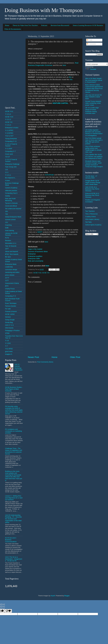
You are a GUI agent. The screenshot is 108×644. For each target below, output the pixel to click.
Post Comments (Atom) (45, 362)
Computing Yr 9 (10, 296)
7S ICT (8, 157)
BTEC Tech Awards (12, 254)
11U (7, 222)
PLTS (7, 238)
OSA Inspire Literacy (92, 219)
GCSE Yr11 (9, 111)
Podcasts (44, 25)
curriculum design (11, 270)
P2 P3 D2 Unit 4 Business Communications (11, 540)
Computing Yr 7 (10, 151)
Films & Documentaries (13, 29)
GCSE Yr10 (37, 273)
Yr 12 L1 (8, 175)
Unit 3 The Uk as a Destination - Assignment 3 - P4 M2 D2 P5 (14, 559)
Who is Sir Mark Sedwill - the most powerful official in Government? (94, 80)
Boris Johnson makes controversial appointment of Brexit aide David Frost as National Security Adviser (94, 89)
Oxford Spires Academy (93, 225)
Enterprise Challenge (12, 164)
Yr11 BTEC (9, 349)
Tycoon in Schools (11, 203)
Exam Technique (11, 303)
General (8, 317)
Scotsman (49, 65)
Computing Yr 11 (11, 141)
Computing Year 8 (11, 193)
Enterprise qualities (35, 256)
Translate (91, 69)
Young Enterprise (11, 139)
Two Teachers (90, 211)
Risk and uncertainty (36, 261)
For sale (8, 309)
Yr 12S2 (8, 343)
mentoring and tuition (12, 272)
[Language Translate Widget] (97, 64)
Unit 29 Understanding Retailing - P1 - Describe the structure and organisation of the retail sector (13, 519)
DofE (7, 228)
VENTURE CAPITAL (60, 103)
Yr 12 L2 (8, 114)
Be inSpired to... (11, 178)
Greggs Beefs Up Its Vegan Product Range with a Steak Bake (93, 182)
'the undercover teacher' (13, 209)
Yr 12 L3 (8, 119)
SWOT (40, 232)
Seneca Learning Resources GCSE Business (88, 25)
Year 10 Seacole (11, 246)
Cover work (9, 154)
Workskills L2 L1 (11, 243)
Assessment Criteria (12, 283)
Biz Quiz (8, 257)
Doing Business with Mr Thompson (44, 10)
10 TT (7, 278)
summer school (10, 220)
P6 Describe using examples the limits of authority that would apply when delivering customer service (14, 410)
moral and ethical (11, 206)
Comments (91, 44)
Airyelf (53, 596)
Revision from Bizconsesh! (60, 25)
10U (7, 211)
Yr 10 (7, 341)
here (64, 65)
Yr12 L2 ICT (9, 136)
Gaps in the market (35, 249)
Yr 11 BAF (9, 149)
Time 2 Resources (91, 214)
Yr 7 (7, 346)
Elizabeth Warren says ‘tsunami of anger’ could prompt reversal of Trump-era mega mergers (94, 164)
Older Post (75, 357)
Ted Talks (88, 222)
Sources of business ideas (38, 251)
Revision (8, 241)
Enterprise (32, 254)
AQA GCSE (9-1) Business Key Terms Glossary (92, 189)
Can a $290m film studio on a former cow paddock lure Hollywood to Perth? (94, 156)
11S (6, 170)
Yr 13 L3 (8, 125)
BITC (7, 286)
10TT (7, 249)
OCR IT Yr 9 (9, 325)
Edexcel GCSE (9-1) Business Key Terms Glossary (92, 195)
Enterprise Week (11, 264)
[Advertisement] (54, 346)
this (70, 77)
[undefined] (8, 611)
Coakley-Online (90, 217)
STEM (7, 333)
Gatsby (8, 196)
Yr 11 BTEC (9, 130)
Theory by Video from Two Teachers (25, 25)
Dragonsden (40, 65)
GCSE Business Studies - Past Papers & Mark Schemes (14, 389)
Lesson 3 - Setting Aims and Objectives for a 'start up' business (14, 498)
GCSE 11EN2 (10, 314)
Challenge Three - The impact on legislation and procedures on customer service (14, 451)
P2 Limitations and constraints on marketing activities (13, 431)
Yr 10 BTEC (9, 133)
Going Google (10, 320)
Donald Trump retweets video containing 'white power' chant (93, 103)
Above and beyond (12, 251)
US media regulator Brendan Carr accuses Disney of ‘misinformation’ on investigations (94, 133)
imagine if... (9, 354)
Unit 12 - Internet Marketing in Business (18, 367)
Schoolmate (49, 175)
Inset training (9, 230)
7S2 (6, 214)
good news (9, 351)
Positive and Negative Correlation (93, 201)
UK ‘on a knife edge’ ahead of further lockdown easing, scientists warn (92, 110)
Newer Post (33, 357)
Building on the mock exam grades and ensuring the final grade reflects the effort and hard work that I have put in (14, 476)
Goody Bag (9, 322)
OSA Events (9, 328)
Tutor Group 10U (11, 167)
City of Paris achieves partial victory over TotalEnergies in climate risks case (93, 149)
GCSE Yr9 (46, 273)
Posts (89, 40)
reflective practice (11, 191)
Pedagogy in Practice (12, 330)
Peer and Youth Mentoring (10, 199)
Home (7, 25)
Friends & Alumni (11, 311)
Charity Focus (10, 289)
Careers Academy (11, 188)
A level (7, 180)
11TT (7, 280)
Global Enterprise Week (13, 217)
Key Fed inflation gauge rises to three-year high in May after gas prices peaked (94, 141)
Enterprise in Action (12, 128)
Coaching (8, 225)
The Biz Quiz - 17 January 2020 (91, 177)
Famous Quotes (11, 306)
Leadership (9, 267)
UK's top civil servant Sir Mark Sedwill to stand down (94, 97)
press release (10, 275)
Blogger (67, 596)
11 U (7, 172)
